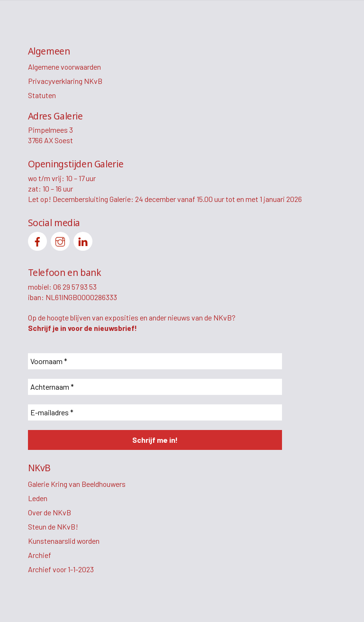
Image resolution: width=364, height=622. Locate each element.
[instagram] (60, 240)
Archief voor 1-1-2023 (61, 569)
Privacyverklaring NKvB (65, 81)
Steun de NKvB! (53, 526)
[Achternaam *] (155, 387)
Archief (40, 555)
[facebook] (37, 240)
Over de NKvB (50, 512)
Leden (38, 498)
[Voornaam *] (155, 361)
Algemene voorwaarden (64, 67)
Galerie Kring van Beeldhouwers (77, 484)
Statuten (42, 95)
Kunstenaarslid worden (64, 541)
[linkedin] (83, 240)
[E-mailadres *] (155, 412)
